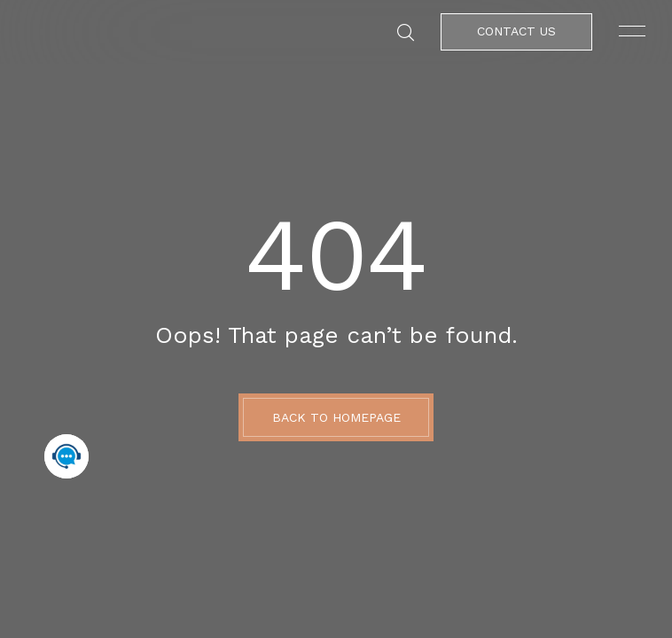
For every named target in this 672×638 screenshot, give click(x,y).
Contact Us (516, 31)
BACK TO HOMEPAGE (336, 417)
